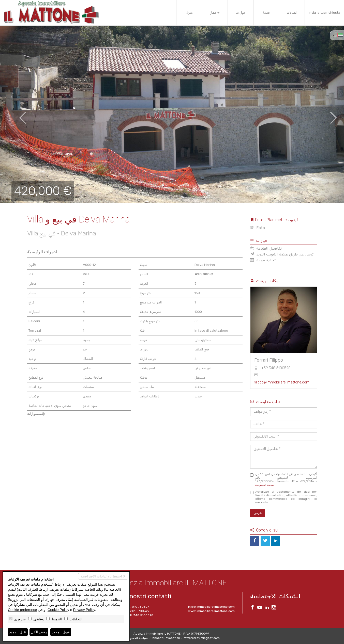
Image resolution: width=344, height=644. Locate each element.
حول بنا (241, 13)
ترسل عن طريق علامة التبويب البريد (282, 254)
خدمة (266, 13)
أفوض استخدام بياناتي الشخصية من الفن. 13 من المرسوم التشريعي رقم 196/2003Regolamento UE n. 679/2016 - (284, 479)
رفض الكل (39, 632)
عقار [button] (215, 13)
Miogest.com (210, 638)
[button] (17, 114)
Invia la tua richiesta (324, 13)
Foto (258, 228)
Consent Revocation (165, 638)
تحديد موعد (263, 260)
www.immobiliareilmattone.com (211, 611)
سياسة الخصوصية (265, 485)
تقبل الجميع (18, 632)
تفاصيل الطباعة (266, 248)
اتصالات (292, 13)
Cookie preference (22, 610)
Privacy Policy (84, 610)
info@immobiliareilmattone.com (211, 607)
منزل (189, 13)
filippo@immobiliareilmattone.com (282, 382)
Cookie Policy (58, 610)
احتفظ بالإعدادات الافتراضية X (103, 576)
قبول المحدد (61, 632)
